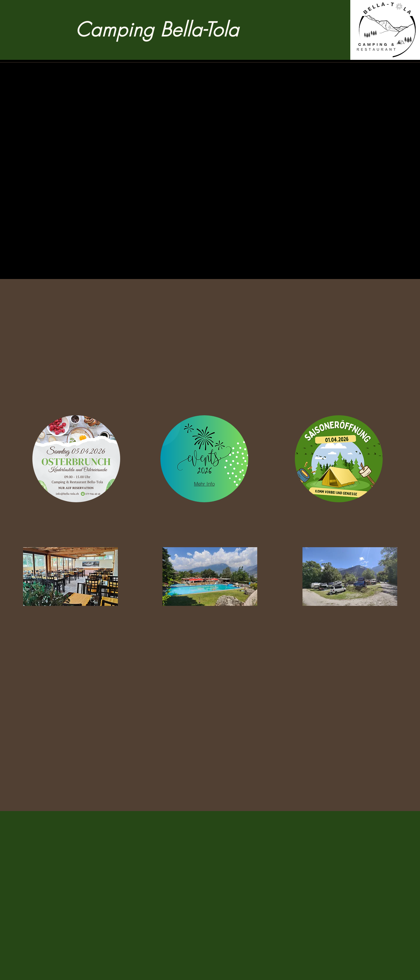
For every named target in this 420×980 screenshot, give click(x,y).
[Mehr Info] (204, 484)
